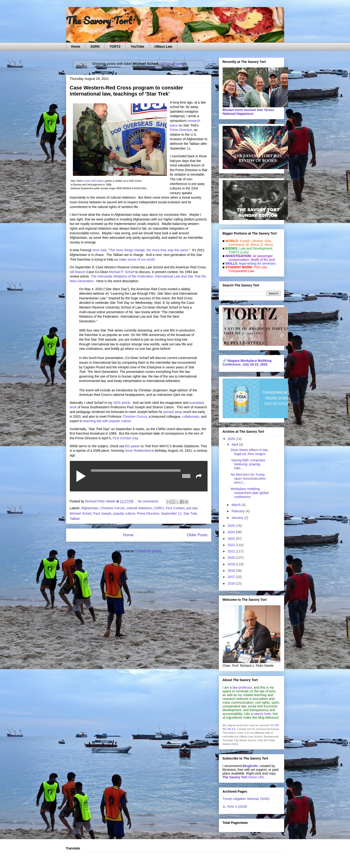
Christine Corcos (135, 417)
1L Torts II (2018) (235, 806)
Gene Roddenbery (138, 451)
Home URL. (244, 777)
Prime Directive (181, 130)
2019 (232, 564)
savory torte (262, 714)
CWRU (159, 508)
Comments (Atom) (149, 551)
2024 (232, 532)
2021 (232, 551)
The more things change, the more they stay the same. (149, 250)
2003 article (122, 403)
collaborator (191, 417)
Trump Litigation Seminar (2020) (246, 799)
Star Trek (190, 513)
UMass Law (163, 46)
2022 (232, 545)
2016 (232, 583)
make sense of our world (137, 259)
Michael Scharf (81, 513)
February (239, 511)
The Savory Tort (99, 20)
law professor (242, 687)
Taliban (75, 519)
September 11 (171, 513)
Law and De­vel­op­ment (256, 248)
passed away (173, 412)
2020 (232, 558)
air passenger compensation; (249, 258)
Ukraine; (258, 241)
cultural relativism (139, 508)
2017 (232, 577)
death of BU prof (263, 260)
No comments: (149, 501)
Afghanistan (90, 508)
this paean (132, 446)
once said (99, 250)
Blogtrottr (250, 766)
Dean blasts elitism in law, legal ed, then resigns (249, 452)
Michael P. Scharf (122, 272)
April (235, 444)
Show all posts (173, 64)
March (237, 505)
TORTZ (115, 46)
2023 (232, 539)
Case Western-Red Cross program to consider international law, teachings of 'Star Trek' (127, 91)
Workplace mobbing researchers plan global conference (250, 493)
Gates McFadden (94, 181)
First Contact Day (125, 438)
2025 (232, 526)
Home (76, 46)
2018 (232, 571)
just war (192, 508)
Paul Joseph (102, 513)
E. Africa (267, 245)
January (238, 518)
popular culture (124, 513)
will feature (78, 272)
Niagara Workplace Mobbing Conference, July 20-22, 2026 (247, 363)
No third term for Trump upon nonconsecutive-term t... (248, 478)
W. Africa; (253, 245)
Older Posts (197, 535)
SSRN (95, 46)
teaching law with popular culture (107, 421)
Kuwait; (245, 241)
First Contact (175, 508)
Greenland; (237, 245)
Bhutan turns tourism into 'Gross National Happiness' (248, 112)
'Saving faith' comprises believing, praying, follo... (248, 464)
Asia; (268, 241)
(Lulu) (244, 252)
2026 (232, 439)
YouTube (138, 46)
